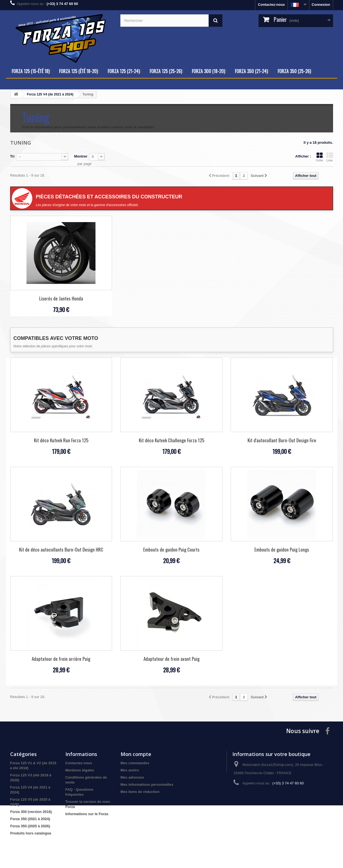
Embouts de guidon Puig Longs (282, 549)
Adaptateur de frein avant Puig (171, 659)
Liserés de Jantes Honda (61, 298)
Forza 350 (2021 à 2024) (30, 819)
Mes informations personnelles (147, 785)
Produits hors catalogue (31, 833)
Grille (320, 157)
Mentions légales (80, 770)
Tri (12, 156)
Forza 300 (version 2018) (31, 812)
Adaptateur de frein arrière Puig (61, 659)
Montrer (81, 156)
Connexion (321, 5)
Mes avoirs (130, 770)
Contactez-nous (272, 5)
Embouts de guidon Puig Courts (171, 549)
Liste (330, 157)
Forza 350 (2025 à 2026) (30, 826)
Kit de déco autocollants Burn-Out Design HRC (61, 549)
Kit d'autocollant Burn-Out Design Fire (282, 440)
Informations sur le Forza (87, 814)
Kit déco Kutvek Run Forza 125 (61, 440)
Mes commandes (135, 763)
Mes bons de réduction (140, 792)
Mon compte (136, 754)
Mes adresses (132, 777)
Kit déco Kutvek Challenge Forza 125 (171, 440)
